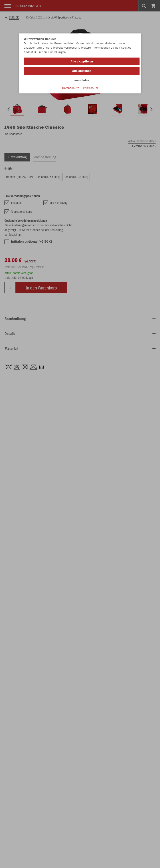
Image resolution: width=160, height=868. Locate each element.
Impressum (90, 88)
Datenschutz (70, 88)
